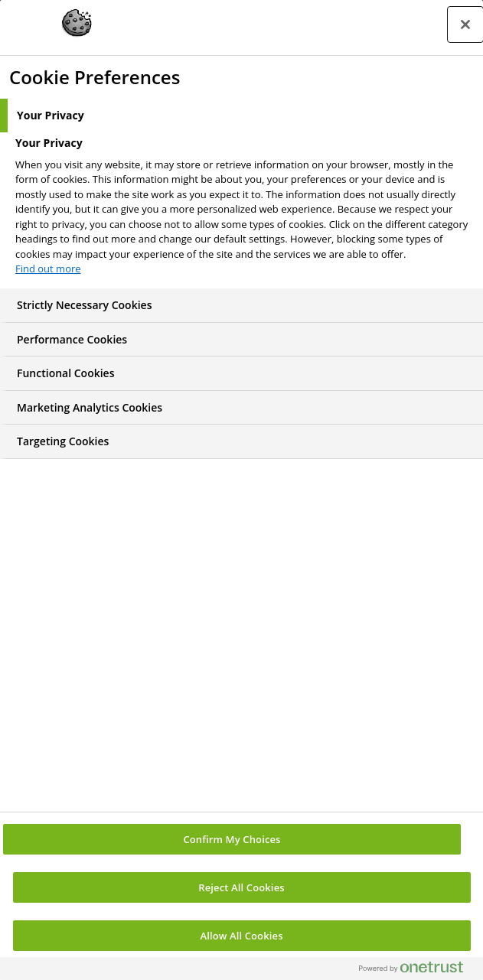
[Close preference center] (465, 24)
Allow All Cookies (241, 936)
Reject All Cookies (241, 887)
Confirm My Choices (232, 839)
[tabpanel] (243, 210)
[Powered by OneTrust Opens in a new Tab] (417, 970)
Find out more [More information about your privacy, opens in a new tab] (48, 269)
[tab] (241, 116)
